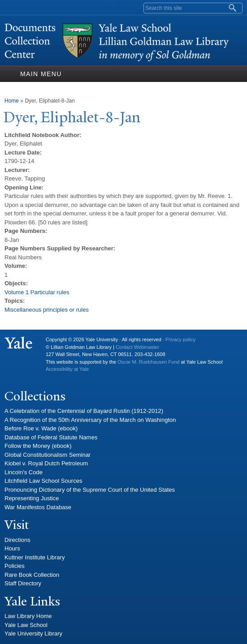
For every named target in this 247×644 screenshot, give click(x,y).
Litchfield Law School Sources (43, 481)
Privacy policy (180, 339)
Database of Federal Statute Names (51, 437)
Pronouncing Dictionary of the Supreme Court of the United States (90, 490)
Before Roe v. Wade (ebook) (41, 428)
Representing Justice (32, 498)
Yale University (18, 343)
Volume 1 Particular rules (37, 292)
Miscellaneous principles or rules (47, 310)
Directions (17, 540)
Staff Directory (23, 583)
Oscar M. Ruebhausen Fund (148, 362)
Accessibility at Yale (67, 369)
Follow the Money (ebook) (38, 446)
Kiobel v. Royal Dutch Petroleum (46, 463)
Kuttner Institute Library (35, 557)
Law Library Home (28, 616)
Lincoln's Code (24, 472)
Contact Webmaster (137, 347)
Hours (12, 548)
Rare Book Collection (32, 575)
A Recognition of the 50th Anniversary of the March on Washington (90, 420)
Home (12, 101)
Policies (15, 566)
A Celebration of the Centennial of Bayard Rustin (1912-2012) (84, 411)
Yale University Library (33, 633)
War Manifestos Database (38, 507)
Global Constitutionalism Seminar (48, 455)
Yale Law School (26, 625)
